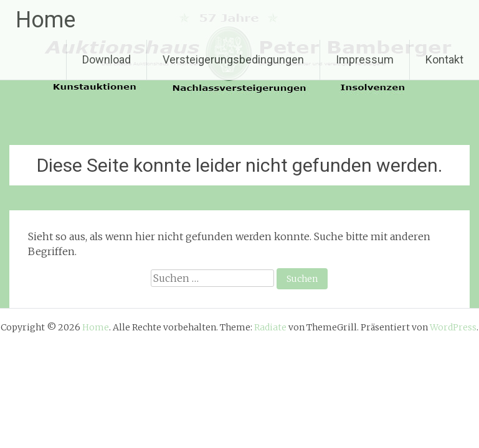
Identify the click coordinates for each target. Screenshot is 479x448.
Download (107, 59)
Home (45, 20)
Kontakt (444, 59)
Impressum (365, 59)
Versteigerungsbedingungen (233, 59)
